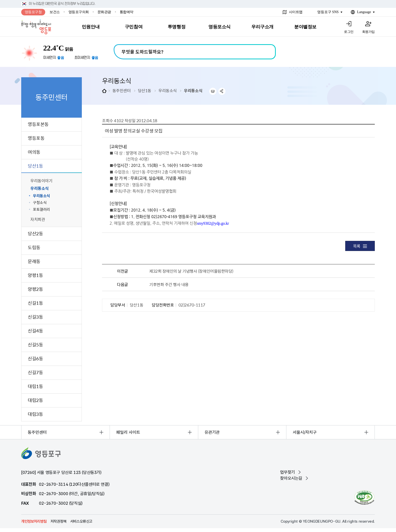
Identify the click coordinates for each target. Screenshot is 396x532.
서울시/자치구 (305, 432)
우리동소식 (168, 90)
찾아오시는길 (291, 478)
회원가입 (368, 32)
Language (364, 12)
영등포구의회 (79, 12)
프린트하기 (213, 91)
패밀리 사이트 (128, 432)
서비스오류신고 (81, 521)
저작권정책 (58, 521)
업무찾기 (287, 472)
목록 (360, 246)
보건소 (55, 12)
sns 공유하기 (222, 91)
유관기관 (212, 432)
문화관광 (104, 12)
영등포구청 (33, 12)
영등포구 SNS (328, 12)
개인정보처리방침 (34, 521)
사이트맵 (296, 12)
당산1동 (145, 90)
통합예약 (127, 12)
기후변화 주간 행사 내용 (169, 284)
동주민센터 (122, 90)
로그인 (349, 32)
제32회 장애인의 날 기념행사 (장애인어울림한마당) (191, 271)
